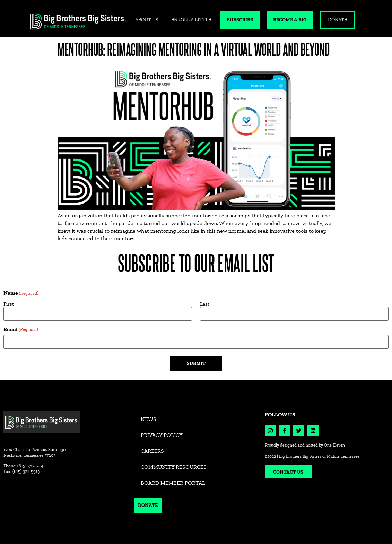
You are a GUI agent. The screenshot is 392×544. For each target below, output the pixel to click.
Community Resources (174, 467)
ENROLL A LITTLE (191, 20)
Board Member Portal (173, 483)
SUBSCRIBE (240, 20)
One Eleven (334, 445)
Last (205, 304)
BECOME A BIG (290, 20)
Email (21, 329)
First (9, 304)
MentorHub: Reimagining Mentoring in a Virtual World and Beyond (194, 49)
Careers (152, 451)
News (149, 419)
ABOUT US (147, 20)
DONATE (337, 20)
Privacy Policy (162, 435)
